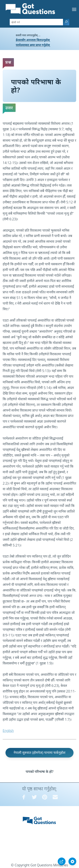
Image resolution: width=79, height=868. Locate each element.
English (8, 731)
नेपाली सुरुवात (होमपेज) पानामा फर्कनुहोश (39, 753)
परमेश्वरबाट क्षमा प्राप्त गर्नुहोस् (33, 45)
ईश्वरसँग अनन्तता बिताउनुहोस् (33, 40)
